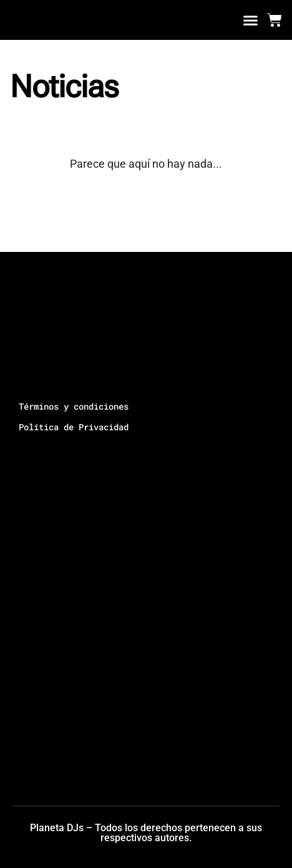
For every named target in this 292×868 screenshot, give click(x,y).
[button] (251, 20)
